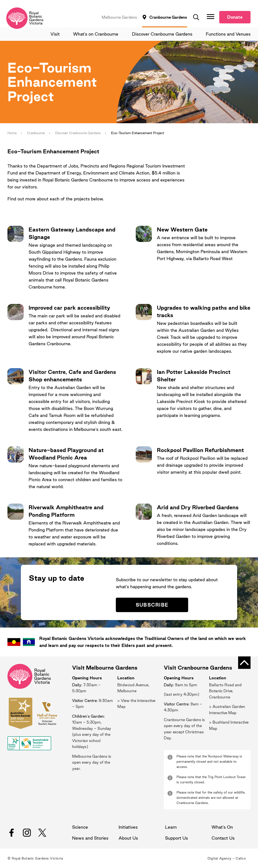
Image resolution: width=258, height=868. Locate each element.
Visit (55, 34)
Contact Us (223, 838)
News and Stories (90, 838)
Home (12, 133)
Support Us (176, 838)
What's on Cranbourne (96, 34)
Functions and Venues (228, 34)
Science (80, 827)
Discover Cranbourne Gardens (162, 34)
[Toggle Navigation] (211, 17)
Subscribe (152, 605)
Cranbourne (36, 133)
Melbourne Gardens (119, 17)
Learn (171, 827)
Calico (241, 858)
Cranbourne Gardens (168, 17)
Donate (235, 17)
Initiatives (128, 827)
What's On (222, 827)
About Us (128, 838)
